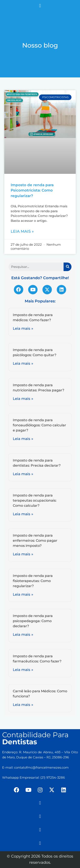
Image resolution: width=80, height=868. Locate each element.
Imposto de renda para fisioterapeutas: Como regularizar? (33, 581)
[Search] (68, 267)
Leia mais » (22, 231)
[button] (40, 6)
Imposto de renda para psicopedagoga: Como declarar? (33, 621)
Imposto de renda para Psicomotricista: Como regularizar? (32, 190)
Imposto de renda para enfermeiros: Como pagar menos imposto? (35, 541)
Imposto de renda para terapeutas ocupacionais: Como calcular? (35, 500)
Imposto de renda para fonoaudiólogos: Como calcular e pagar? (39, 425)
